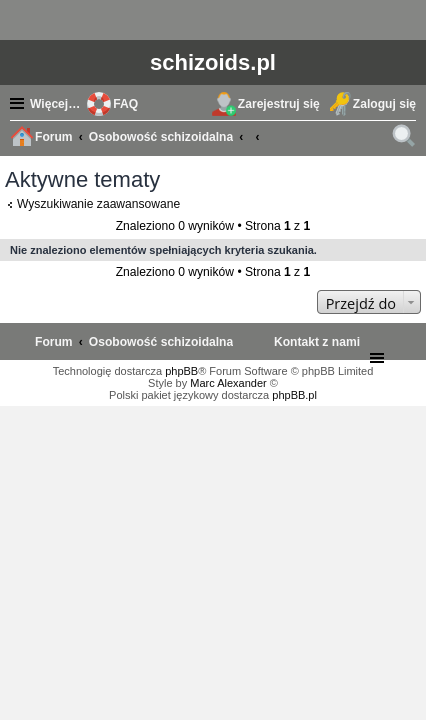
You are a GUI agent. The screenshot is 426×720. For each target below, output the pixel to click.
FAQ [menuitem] (125, 104)
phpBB (181, 371)
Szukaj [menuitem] (406, 139)
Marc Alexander (228, 383)
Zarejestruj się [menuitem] (279, 104)
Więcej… (55, 104)
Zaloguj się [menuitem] (384, 104)
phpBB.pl (294, 395)
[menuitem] (317, 342)
